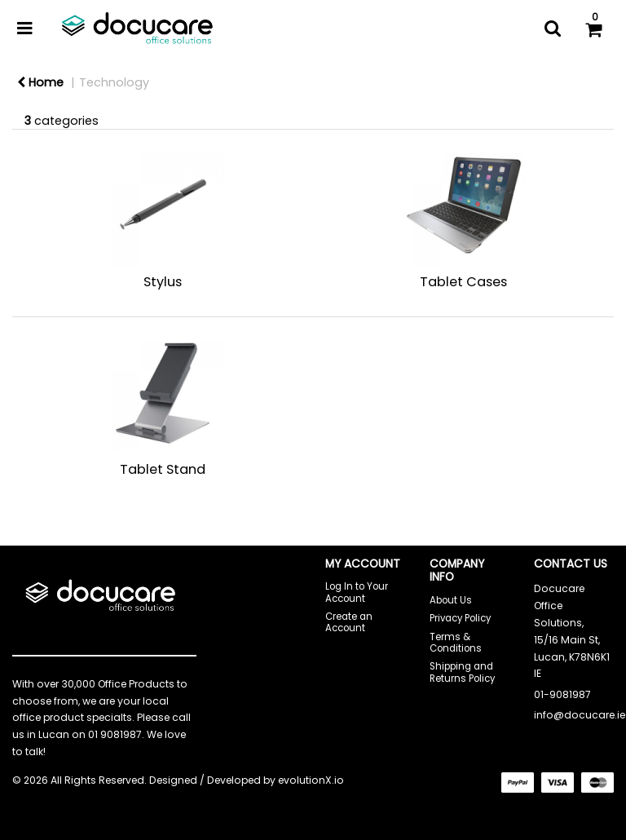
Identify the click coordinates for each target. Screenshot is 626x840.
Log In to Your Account (357, 592)
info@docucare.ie (580, 715)
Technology (114, 82)
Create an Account (349, 622)
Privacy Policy (460, 618)
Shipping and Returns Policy (462, 672)
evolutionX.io (311, 780)
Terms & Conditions (456, 643)
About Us (451, 600)
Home (40, 82)
